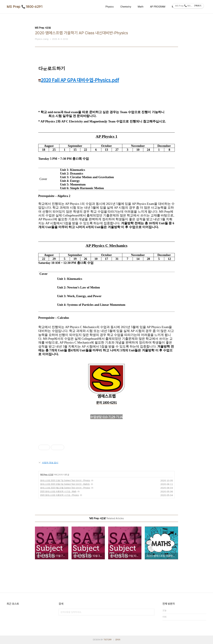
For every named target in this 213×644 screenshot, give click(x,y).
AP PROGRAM (158, 7)
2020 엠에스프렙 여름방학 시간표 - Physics (59, 495)
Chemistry (126, 7)
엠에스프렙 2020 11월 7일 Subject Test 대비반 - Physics (65, 480)
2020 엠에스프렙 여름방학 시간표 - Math (58, 491)
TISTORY (108, 640)
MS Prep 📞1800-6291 (25, 7)
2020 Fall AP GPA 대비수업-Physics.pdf (79, 80)
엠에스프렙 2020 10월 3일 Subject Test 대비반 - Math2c (65, 484)
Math (141, 7)
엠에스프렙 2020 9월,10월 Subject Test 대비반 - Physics (65, 488)
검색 (151, 612)
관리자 (118, 640)
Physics (110, 7)
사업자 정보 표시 (48, 462)
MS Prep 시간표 (47, 475)
